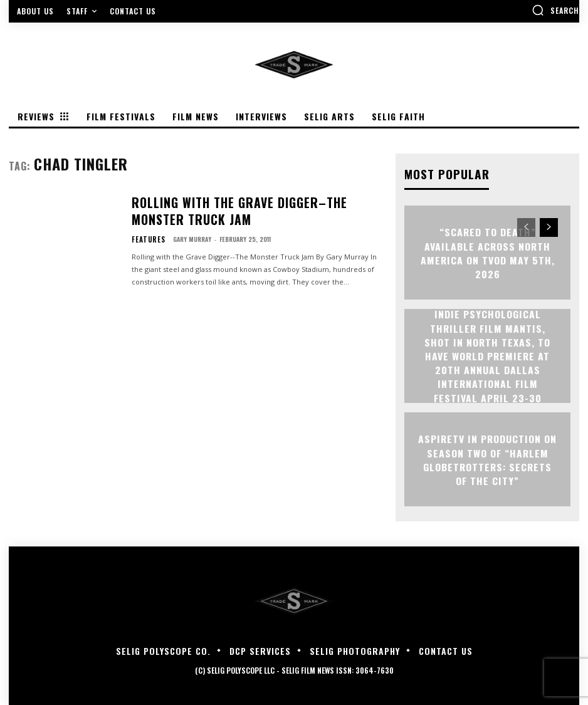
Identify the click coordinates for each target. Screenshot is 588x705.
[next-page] (549, 227)
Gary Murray (186, 234)
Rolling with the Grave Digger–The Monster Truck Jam (255, 211)
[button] (555, 10)
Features (145, 234)
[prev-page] (526, 227)
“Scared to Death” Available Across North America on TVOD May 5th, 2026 (487, 252)
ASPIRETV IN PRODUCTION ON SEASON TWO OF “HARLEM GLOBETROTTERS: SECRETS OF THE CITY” (488, 459)
